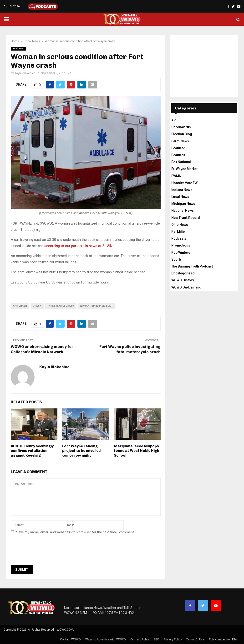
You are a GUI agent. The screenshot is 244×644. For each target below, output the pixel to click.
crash (37, 306)
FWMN (176, 176)
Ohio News (180, 225)
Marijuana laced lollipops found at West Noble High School (137, 451)
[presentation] (47, 551)
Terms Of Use (195, 639)
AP (173, 120)
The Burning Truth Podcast (192, 266)
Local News (18, 49)
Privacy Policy (173, 639)
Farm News (180, 141)
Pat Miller (179, 232)
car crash (20, 306)
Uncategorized (183, 273)
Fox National (181, 162)
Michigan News (183, 204)
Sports (177, 259)
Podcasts (179, 238)
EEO (156, 639)
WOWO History (183, 280)
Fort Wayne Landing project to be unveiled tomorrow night (81, 451)
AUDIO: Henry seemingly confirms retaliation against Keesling (32, 451)
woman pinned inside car (96, 306)
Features (178, 155)
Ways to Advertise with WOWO (106, 639)
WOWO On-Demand (186, 287)
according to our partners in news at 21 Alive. (80, 246)
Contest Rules (140, 639)
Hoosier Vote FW (184, 183)
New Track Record (186, 218)
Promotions (181, 245)
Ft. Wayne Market (184, 169)
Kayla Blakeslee (25, 73)
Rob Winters (181, 252)
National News (183, 211)
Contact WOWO (70, 639)
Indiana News (182, 190)
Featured (178, 148)
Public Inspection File (223, 639)
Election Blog (182, 134)
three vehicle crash (61, 306)
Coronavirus (181, 127)
